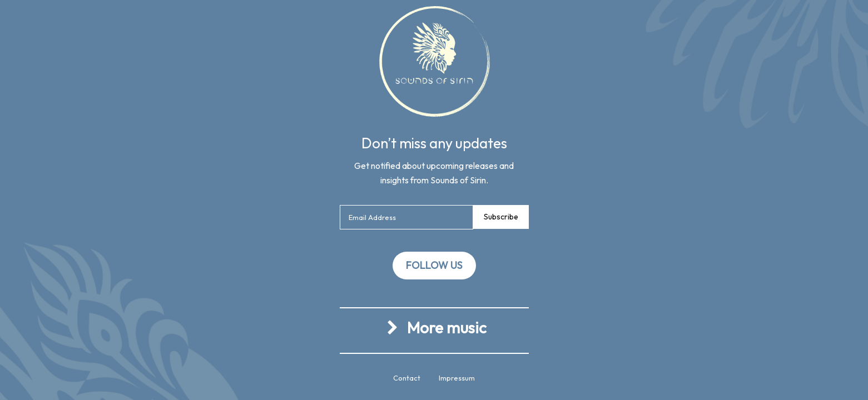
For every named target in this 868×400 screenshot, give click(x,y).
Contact (407, 378)
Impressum (457, 378)
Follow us (434, 265)
